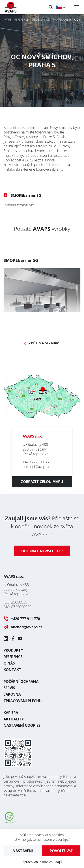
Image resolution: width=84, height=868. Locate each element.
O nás (9, 663)
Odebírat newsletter (42, 551)
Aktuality (14, 719)
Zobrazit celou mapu (42, 482)
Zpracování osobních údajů (42, 862)
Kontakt (12, 670)
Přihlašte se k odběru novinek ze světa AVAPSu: (42, 526)
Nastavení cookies (22, 725)
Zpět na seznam (44, 343)
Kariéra (11, 713)
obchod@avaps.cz (37, 467)
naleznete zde (15, 795)
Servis (9, 688)
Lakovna (12, 694)
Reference (13, 657)
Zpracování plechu (23, 701)
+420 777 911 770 (37, 462)
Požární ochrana (21, 682)
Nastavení (23, 851)
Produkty (13, 650)
